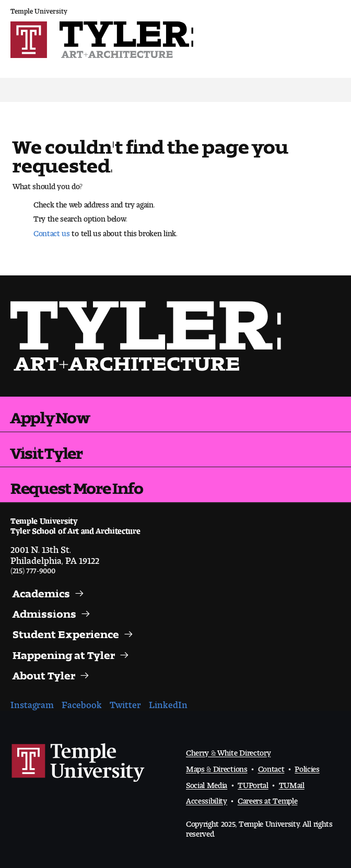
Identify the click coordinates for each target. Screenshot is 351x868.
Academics (41, 591)
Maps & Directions (217, 767)
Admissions (44, 611)
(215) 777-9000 (33, 568)
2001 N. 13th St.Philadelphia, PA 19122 (55, 552)
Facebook (82, 702)
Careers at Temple (268, 799)
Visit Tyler (46, 449)
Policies (307, 767)
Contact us (52, 231)
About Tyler (44, 673)
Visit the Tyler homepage (150, 336)
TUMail (292, 783)
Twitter (125, 702)
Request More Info (77, 484)
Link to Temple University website (78, 763)
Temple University (39, 9)
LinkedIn (168, 702)
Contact (271, 767)
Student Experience (66, 632)
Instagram (32, 702)
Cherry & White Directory (228, 751)
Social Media (207, 783)
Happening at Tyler (64, 653)
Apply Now (50, 414)
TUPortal (253, 783)
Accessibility (207, 799)
